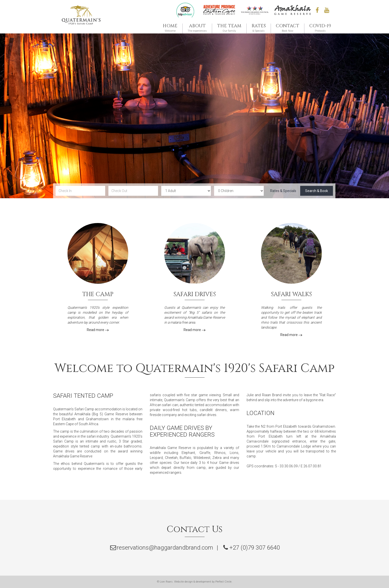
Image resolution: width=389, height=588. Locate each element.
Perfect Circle (223, 582)
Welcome (170, 28)
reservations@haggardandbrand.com (165, 548)
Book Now (288, 28)
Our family (229, 28)
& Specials (259, 28)
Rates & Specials (283, 191)
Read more (98, 330)
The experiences (197, 28)
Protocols (320, 28)
